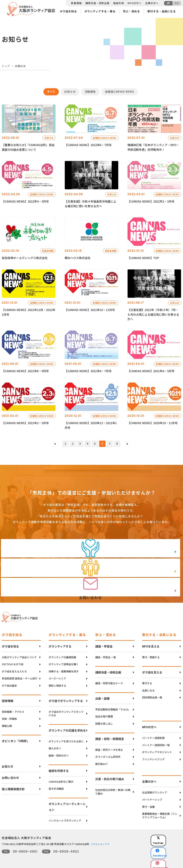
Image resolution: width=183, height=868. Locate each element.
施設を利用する (59, 767)
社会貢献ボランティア (155, 789)
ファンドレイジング (153, 756)
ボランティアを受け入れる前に (66, 738)
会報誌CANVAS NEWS (120, 92)
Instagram (169, 853)
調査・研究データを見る (109, 746)
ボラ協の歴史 (9, 682)
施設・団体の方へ (59, 752)
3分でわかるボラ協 (13, 661)
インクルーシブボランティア (65, 817)
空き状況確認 (56, 785)
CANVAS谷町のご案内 (61, 778)
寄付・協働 (148, 803)
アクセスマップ (99, 841)
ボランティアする (60, 643)
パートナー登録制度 (153, 734)
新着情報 (76, 3)
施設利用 (119, 3)
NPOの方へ (134, 3)
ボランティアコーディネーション (67, 803)
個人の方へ (55, 745)
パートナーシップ (152, 796)
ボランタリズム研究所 (108, 753)
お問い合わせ (10, 774)
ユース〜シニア (57, 675)
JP (168, 3)
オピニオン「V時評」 (16, 737)
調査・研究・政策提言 (110, 735)
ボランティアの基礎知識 (62, 654)
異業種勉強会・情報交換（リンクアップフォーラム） (160, 812)
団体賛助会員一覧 (152, 694)
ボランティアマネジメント (157, 749)
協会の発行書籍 (104, 713)
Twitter (168, 835)
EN (177, 3)
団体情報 (8, 697)
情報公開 (7, 722)
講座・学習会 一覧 (106, 654)
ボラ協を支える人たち (14, 668)
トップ (6, 66)
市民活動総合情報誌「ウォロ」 (113, 706)
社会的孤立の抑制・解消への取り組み (113, 788)
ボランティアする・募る (100, 11)
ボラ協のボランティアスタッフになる (66, 710)
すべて (51, 92)
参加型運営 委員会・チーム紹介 (20, 675)
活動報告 (90, 92)
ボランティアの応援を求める (67, 727)
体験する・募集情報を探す (64, 668)
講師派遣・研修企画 (97, 3)
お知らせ (70, 92)
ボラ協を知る (68, 11)
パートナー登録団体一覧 (156, 742)
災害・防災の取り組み (110, 775)
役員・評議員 (9, 715)
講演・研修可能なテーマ (109, 680)
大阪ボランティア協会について (19, 654)
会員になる (148, 687)
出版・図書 (102, 695)
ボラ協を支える (152, 669)
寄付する (147, 680)
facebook (169, 844)
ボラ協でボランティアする (66, 697)
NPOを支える (151, 643)
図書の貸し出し (104, 720)
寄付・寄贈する (151, 654)
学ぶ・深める (131, 11)
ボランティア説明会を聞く (64, 661)
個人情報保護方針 (13, 786)
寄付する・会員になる (162, 11)
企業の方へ (152, 3)
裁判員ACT (102, 760)
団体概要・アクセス (13, 708)
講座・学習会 (104, 643)
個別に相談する (57, 682)
